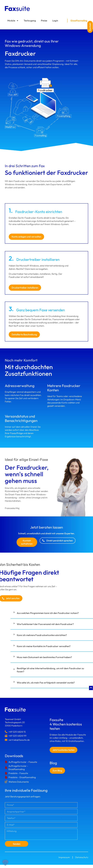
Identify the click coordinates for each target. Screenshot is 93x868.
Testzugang (30, 21)
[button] (90, 27)
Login (55, 21)
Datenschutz (82, 857)
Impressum (64, 857)
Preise (44, 21)
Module (13, 21)
